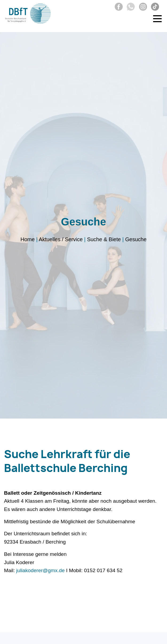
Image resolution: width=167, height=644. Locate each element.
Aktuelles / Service (61, 239)
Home (28, 239)
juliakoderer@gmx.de (41, 570)
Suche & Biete (104, 239)
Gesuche (136, 239)
